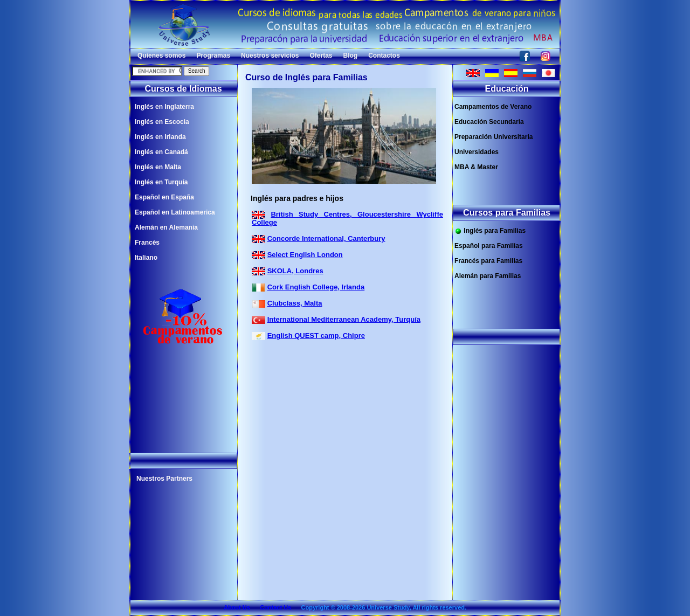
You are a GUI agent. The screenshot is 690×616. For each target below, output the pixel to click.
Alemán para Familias (488, 276)
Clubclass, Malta (295, 303)
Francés (147, 243)
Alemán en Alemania (166, 227)
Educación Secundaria (489, 122)
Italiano (146, 258)
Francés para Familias (488, 261)
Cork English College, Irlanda (316, 287)
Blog (351, 56)
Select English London (305, 255)
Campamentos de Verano (493, 107)
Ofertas (321, 56)
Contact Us (275, 607)
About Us (237, 607)
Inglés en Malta (158, 167)
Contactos (384, 56)
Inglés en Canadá (161, 152)
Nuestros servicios (270, 56)
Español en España (164, 197)
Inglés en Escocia (162, 122)
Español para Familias (489, 246)
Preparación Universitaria (494, 137)
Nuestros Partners (164, 479)
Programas (213, 56)
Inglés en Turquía (161, 182)
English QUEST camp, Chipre (316, 335)
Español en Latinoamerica (175, 212)
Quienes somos (161, 56)
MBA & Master (476, 167)
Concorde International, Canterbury (326, 238)
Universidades (477, 152)
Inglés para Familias (490, 231)
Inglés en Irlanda (160, 137)
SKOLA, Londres (295, 271)
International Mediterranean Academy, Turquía (344, 319)
